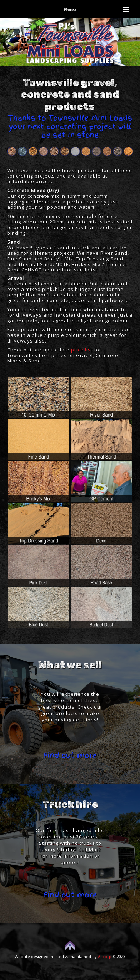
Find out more (70, 756)
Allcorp (105, 956)
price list (82, 350)
